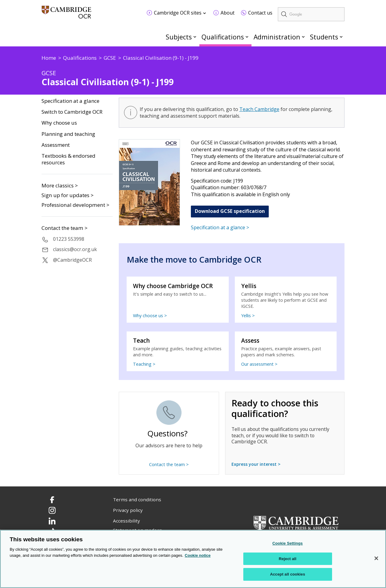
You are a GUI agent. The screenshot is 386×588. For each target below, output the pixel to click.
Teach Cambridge (259, 109)
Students (324, 37)
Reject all (288, 559)
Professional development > (75, 205)
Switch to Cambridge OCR (72, 112)
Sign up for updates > (68, 195)
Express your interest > (256, 464)
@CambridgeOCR (72, 260)
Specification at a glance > (220, 227)
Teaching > (144, 364)
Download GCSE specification (230, 211)
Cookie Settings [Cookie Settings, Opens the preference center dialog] (288, 543)
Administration (277, 37)
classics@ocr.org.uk (75, 249)
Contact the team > (65, 228)
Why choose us (59, 123)
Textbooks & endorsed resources (68, 159)
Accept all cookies (288, 575)
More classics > (60, 185)
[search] (311, 14)
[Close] (376, 558)
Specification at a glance (70, 101)
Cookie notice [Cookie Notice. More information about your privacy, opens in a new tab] (198, 555)
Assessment (56, 145)
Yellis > (248, 316)
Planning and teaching (68, 134)
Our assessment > (259, 364)
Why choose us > (150, 316)
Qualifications (223, 37)
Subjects (179, 37)
